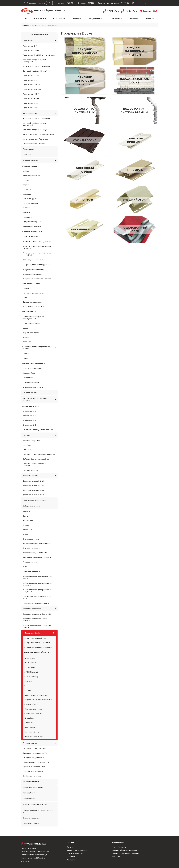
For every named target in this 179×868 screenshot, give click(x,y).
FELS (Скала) (30, 667)
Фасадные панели (39, 476)
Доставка (77, 19)
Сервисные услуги (31, 824)
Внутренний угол (32, 732)
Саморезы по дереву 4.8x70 (35, 753)
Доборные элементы (39, 506)
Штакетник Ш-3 (29, 416)
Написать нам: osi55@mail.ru (33, 858)
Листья (26, 288)
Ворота (26, 180)
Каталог (35, 25)
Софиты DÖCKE (31, 704)
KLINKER (28, 681)
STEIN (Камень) (31, 672)
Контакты (134, 19)
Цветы (25, 328)
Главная (26, 25)
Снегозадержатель (31, 539)
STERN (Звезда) (31, 677)
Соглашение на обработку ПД (34, 855)
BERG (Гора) (30, 658)
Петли (25, 359)
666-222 (131, 11)
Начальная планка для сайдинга (36, 544)
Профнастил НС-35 (31, 99)
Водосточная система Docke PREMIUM (35, 620)
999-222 (113, 11)
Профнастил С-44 (30, 103)
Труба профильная (31, 382)
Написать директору (145, 3)
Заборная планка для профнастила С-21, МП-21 (38, 591)
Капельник (27, 530)
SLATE (27, 686)
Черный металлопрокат (33, 787)
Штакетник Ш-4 (29, 420)
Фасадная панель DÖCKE (34, 495)
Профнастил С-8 (30, 46)
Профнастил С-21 (30, 80)
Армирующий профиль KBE (35, 804)
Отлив (25, 516)
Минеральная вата (31, 781)
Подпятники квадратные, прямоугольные (34, 318)
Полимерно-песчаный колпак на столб (37, 598)
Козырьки (27, 194)
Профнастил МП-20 (31, 85)
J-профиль (29, 723)
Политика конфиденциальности (35, 852)
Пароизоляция (29, 799)
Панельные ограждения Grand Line (38, 430)
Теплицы (27, 208)
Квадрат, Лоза (29, 373)
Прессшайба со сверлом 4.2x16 (36, 762)
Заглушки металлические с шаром (37, 279)
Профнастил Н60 (30, 108)
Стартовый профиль (33, 709)
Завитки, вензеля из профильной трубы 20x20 (37, 254)
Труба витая (28, 378)
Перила (26, 185)
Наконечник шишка (31, 283)
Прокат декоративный (34, 363)
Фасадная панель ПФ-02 (33, 481)
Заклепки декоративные (33, 307)
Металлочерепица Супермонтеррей (38, 134)
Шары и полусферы (31, 333)
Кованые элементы (32, 231)
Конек (25, 534)
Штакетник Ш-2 (29, 411)
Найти (49, 3)
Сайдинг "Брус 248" (31, 470)
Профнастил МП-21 (31, 94)
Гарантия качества (75, 853)
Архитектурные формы (33, 387)
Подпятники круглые (32, 323)
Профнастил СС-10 (31, 76)
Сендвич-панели (30, 393)
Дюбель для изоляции (32, 776)
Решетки (27, 190)
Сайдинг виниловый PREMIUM (38, 643)
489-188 (70, 3)
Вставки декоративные (33, 260)
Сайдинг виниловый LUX (35, 638)
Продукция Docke (39, 633)
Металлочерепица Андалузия (35, 139)
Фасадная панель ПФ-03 (33, 486)
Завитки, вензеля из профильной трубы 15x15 (37, 247)
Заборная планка (31, 571)
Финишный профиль (34, 714)
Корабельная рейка (31, 441)
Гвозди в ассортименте (33, 772)
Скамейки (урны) (30, 199)
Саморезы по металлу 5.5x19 (35, 749)
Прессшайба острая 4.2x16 (34, 767)
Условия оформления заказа (124, 850)
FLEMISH (28, 690)
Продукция (40, 19)
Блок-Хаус (27, 450)
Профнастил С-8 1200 (32, 51)
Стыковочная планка (32, 548)
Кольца (26, 337)
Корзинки (27, 342)
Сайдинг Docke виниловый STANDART (34, 465)
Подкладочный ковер (34, 737)
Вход (150, 19)
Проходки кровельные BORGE (36, 603)
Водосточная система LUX (36, 695)
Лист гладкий (29, 149)
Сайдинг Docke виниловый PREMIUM (39, 454)
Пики (25, 297)
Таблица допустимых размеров (126, 853)
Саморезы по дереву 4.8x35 (35, 758)
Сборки (26, 354)
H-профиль (29, 718)
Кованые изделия (39, 160)
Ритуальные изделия (32, 226)
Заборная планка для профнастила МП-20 (38, 577)
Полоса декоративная (32, 368)
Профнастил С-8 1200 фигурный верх (39, 55)
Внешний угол (31, 727)
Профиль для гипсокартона (35, 500)
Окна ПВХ (27, 155)
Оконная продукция (32, 818)
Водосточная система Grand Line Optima (37, 626)
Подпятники (29, 312)
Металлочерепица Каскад (34, 144)
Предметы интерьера (32, 222)
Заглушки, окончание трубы (36, 265)
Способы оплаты (119, 847)
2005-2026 (26, 861)
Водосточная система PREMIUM (38, 700)
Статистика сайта (28, 848)
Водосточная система (39, 609)
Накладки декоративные (34, 293)
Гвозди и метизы (39, 743)
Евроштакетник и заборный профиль (39, 399)
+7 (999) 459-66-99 (127, 3)
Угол (25, 567)
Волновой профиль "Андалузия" (36, 66)
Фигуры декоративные (33, 302)
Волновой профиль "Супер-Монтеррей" (35, 61)
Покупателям (95, 19)
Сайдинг (39, 435)
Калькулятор (59, 19)
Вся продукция (39, 35)
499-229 (91, 3)
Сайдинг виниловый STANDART (38, 647)
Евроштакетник (31, 406)
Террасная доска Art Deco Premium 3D (38, 811)
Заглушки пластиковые (33, 274)
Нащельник (28, 521)
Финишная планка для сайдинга (37, 557)
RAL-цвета (117, 857)
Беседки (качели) (30, 203)
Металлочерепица (39, 113)
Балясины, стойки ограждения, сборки (39, 348)
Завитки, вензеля (31, 237)
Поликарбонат (29, 793)
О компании (116, 19)
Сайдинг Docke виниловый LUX (36, 459)
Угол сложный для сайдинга (35, 553)
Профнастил (39, 41)
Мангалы (26, 212)
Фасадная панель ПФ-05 (33, 490)
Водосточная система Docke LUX (37, 614)
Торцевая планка (30, 562)
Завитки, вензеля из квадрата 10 (37, 242)
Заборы (26, 171)
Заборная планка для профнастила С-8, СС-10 (38, 584)
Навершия (27, 217)
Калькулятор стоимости (77, 850)
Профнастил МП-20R (32, 89)
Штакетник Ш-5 (29, 425)
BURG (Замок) (30, 663)
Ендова (26, 525)
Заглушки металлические (34, 270)
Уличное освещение (32, 176)
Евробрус (27, 445)
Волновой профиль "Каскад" (35, 71)
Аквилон (26, 511)
